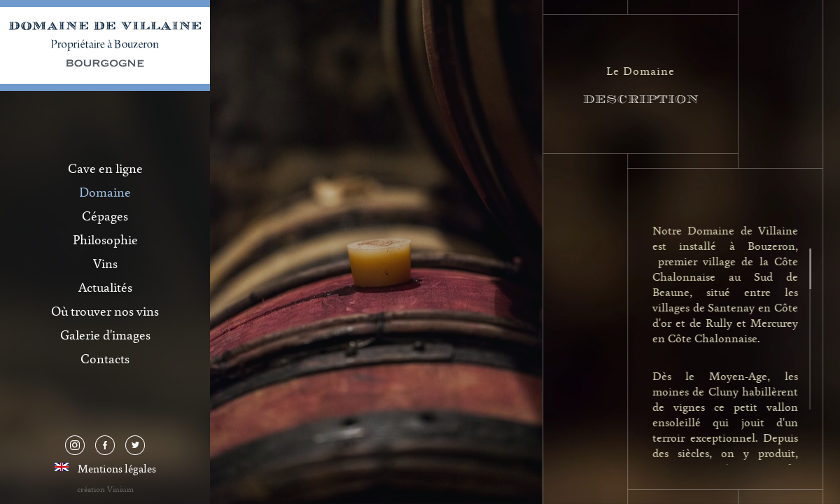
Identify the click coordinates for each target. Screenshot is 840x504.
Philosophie (105, 239)
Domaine (105, 192)
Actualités (105, 287)
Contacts (105, 358)
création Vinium (105, 489)
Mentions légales (117, 468)
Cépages (105, 216)
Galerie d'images (105, 335)
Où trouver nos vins (105, 311)
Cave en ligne (105, 168)
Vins (105, 263)
